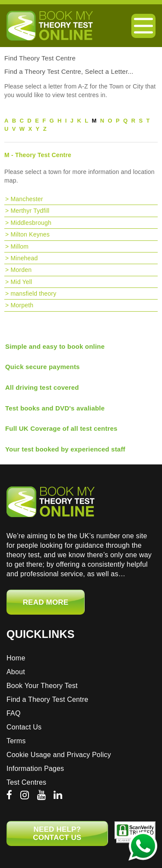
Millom (19, 246)
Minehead (24, 258)
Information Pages (35, 769)
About (16, 672)
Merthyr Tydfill (30, 211)
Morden (21, 270)
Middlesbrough (31, 223)
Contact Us (24, 727)
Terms (16, 741)
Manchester (27, 199)
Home (16, 658)
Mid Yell (21, 282)
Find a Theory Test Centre (47, 699)
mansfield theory (33, 294)
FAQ (14, 713)
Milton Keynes (30, 234)
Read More (46, 602)
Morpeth (22, 305)
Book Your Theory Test (42, 686)
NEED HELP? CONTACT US (57, 833)
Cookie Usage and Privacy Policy (59, 755)
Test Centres (26, 782)
